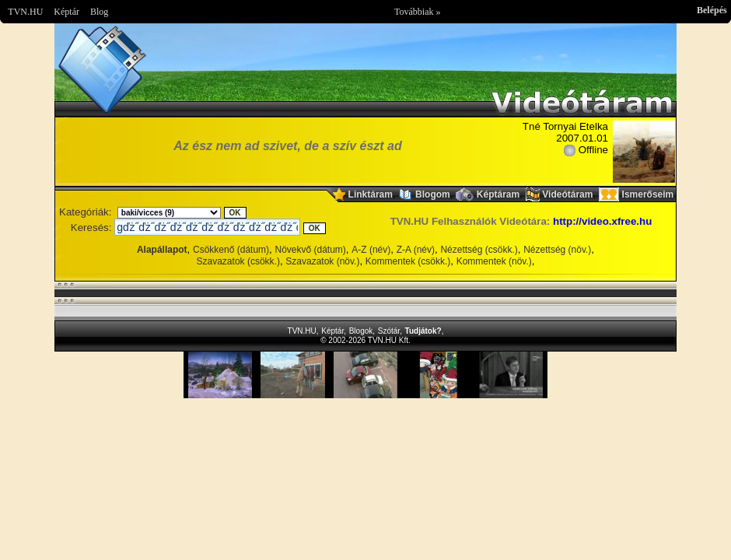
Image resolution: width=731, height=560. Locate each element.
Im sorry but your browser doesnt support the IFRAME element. (365, 375)
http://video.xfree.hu (602, 221)
